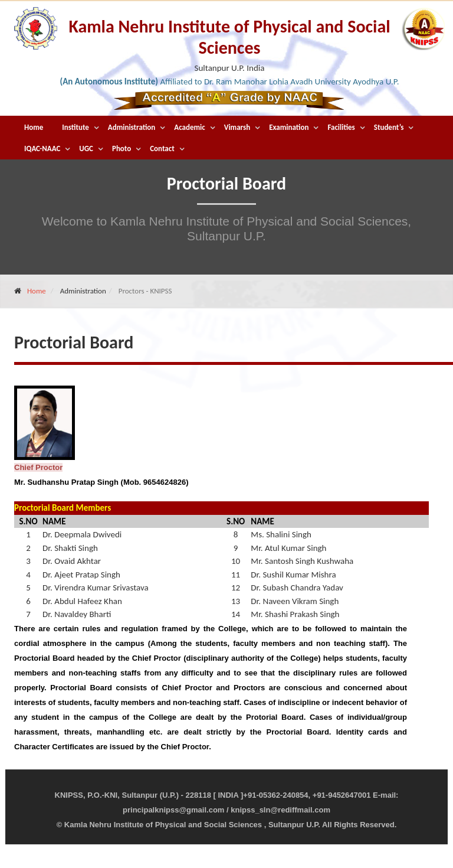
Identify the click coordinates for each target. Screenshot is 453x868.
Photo (122, 149)
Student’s (389, 127)
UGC (86, 149)
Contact (162, 149)
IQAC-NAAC (42, 149)
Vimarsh (237, 127)
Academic (189, 127)
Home (34, 127)
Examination (289, 127)
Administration (132, 127)
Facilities (341, 127)
